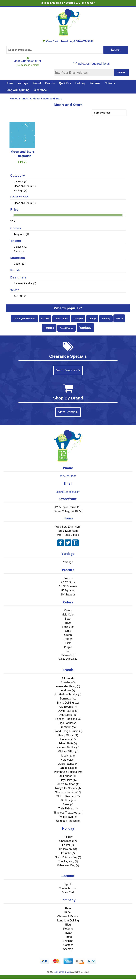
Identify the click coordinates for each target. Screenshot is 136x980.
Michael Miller (66, 752)
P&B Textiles (66, 768)
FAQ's (68, 912)
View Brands (68, 412)
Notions (110, 83)
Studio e (65, 800)
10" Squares (68, 595)
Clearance (40, 90)
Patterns (95, 83)
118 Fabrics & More (62, 972)
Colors (68, 610)
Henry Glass (65, 735)
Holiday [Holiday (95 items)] (106, 319)
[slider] (12, 215)
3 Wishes (66, 682)
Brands (50, 83)
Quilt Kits (65, 83)
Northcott (66, 760)
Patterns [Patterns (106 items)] (49, 328)
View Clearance (68, 370)
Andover (35, 99)
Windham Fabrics (66, 821)
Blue (68, 623)
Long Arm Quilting (18, 90)
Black (68, 619)
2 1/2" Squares (68, 586)
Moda (65, 756)
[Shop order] (109, 113)
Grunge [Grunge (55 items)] (92, 319)
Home (9, 83)
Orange (68, 639)
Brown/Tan (68, 627)
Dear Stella (65, 715)
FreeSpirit (65, 727)
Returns (68, 929)
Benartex (65, 699)
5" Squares (68, 590)
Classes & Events (68, 916)
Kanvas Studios (66, 747)
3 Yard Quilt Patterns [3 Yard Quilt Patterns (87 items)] (24, 319)
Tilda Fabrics (66, 809)
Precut (37, 83)
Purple (68, 647)
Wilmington (66, 817)
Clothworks (66, 707)
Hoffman (65, 739)
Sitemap (68, 949)
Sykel (66, 804)
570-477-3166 (85, 41)
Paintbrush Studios (65, 772)
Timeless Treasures (65, 813)
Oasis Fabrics (66, 764)
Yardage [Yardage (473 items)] (85, 328)
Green (68, 635)
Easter (66, 845)
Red (68, 651)
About (68, 908)
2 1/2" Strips (68, 582)
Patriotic (66, 853)
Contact (68, 945)
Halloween (65, 849)
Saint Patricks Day (66, 857)
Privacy (68, 933)
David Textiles (66, 711)
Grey (68, 631)
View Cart (51, 41)
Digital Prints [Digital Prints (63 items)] (61, 319)
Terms (68, 937)
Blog (68, 925)
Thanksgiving (66, 861)
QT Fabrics (65, 776)
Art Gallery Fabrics (66, 694)
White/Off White (68, 659)
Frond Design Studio (66, 731)
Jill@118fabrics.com (68, 492)
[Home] (68, 35)
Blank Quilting (65, 703)
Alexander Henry (66, 686)
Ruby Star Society (66, 788)
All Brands (68, 678)
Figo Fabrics (66, 723)
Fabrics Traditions (66, 719)
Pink (68, 643)
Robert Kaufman (65, 784)
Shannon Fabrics (65, 792)
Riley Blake (65, 780)
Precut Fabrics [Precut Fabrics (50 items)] (67, 328)
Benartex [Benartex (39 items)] (45, 319)
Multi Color (68, 615)
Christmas (65, 841)
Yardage (23, 83)
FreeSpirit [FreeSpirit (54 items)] (78, 319)
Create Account (68, 888)
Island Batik (66, 743)
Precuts (68, 578)
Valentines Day (66, 865)
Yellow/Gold (68, 655)
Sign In (68, 884)
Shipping (68, 941)
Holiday (80, 83)
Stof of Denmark (66, 796)
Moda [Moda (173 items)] (119, 318)
